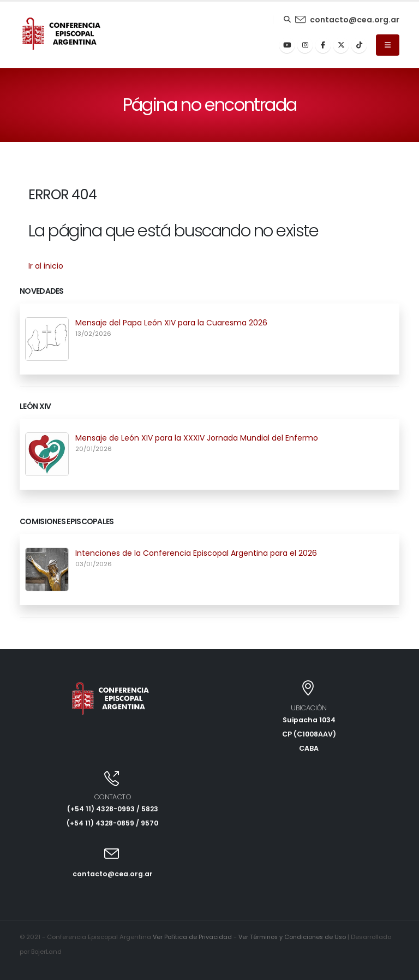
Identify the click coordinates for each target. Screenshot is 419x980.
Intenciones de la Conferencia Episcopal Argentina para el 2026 (196, 553)
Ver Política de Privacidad (193, 937)
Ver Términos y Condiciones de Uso (295, 937)
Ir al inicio (46, 266)
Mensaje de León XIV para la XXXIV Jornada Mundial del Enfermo (197, 438)
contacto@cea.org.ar (355, 20)
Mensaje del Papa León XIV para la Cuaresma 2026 (171, 323)
